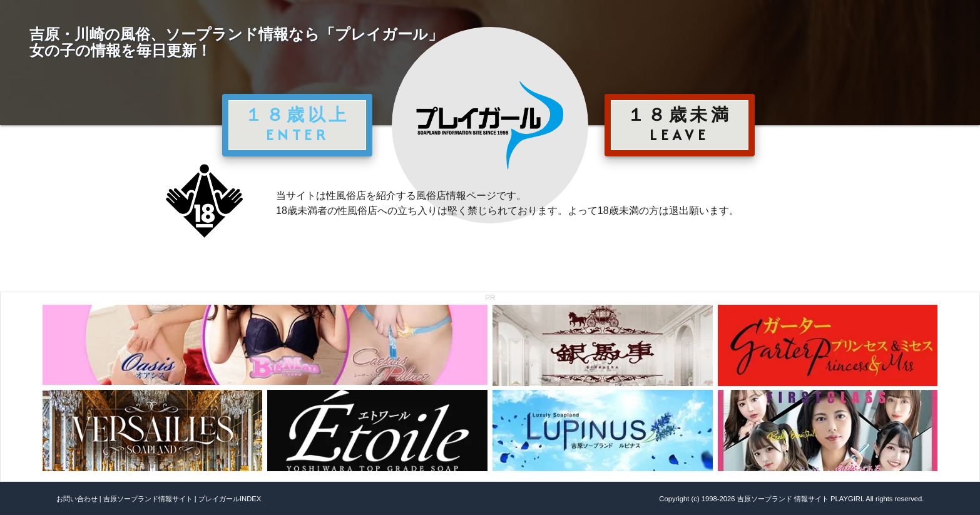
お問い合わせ (77, 499)
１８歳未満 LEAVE (680, 125)
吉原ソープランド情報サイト (148, 499)
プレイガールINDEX (230, 499)
